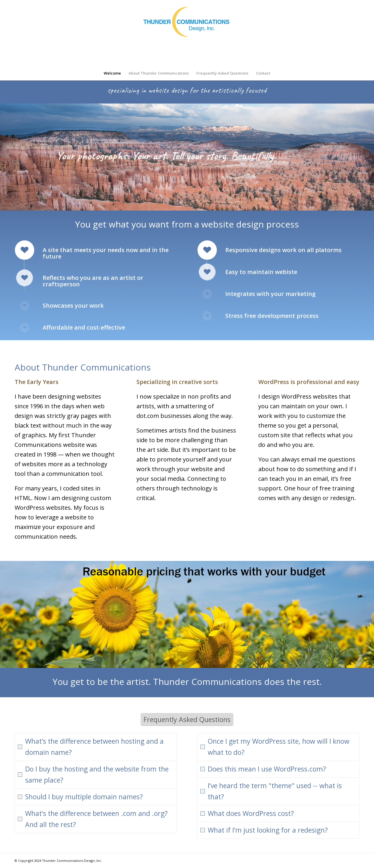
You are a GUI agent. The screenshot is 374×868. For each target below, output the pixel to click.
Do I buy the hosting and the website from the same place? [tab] (93, 774)
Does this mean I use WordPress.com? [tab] (263, 769)
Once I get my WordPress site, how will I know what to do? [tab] (275, 747)
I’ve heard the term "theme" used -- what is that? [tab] (271, 791)
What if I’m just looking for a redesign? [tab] (264, 830)
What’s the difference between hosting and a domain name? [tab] (91, 747)
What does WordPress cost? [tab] (247, 813)
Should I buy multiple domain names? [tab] (80, 797)
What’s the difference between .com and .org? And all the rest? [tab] (93, 819)
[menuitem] (112, 73)
